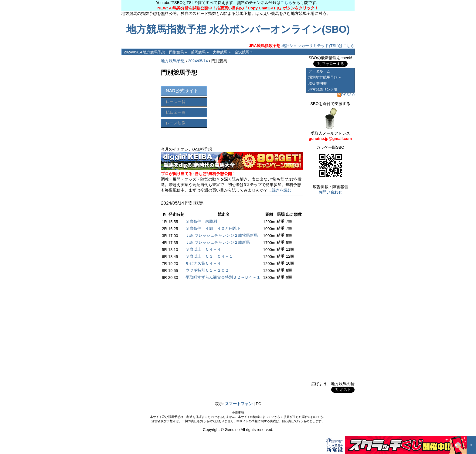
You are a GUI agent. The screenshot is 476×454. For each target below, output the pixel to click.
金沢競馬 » (243, 52)
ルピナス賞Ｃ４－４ (203, 263)
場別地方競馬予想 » (325, 77)
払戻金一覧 (176, 112)
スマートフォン (239, 404)
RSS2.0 (346, 95)
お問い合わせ (330, 192)
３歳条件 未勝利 (201, 221)
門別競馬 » (178, 52)
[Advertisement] (140, 146)
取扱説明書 (318, 83)
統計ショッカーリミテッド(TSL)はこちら (302, 46)
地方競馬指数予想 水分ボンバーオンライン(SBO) (238, 29)
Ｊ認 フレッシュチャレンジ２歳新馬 (218, 242)
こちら (286, 3)
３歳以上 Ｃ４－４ (203, 249)
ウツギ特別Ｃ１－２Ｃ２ (207, 270)
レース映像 (176, 123)
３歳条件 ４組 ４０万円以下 (213, 228)
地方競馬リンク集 (323, 90)
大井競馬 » (222, 52)
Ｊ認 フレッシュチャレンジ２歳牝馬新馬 (222, 235)
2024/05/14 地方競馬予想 (144, 52)
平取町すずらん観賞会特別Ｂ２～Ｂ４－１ (223, 277)
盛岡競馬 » (200, 52)
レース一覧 (176, 102)
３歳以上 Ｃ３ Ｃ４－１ (209, 256)
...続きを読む (280, 190)
